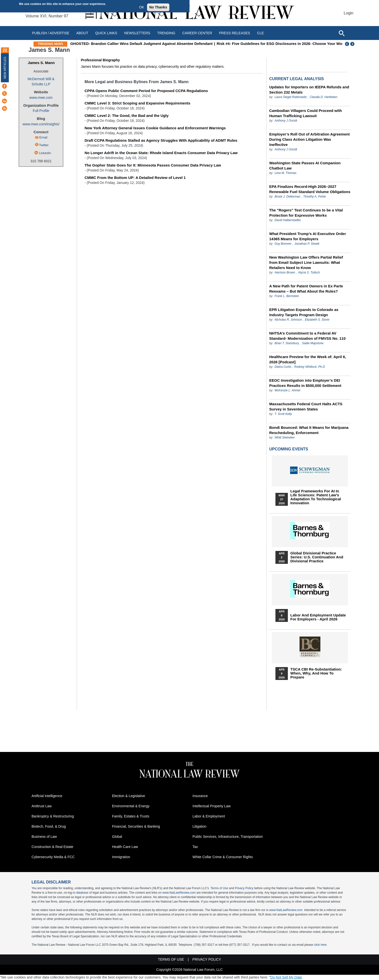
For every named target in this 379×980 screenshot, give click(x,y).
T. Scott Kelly (283, 414)
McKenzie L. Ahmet (287, 390)
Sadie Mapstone (313, 343)
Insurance (200, 796)
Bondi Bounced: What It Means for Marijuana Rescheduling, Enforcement (309, 430)
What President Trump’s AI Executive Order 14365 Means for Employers (308, 236)
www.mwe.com (41, 98)
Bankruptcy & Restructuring (53, 816)
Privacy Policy (244, 888)
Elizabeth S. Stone (317, 320)
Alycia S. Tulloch (309, 272)
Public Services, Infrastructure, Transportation (228, 837)
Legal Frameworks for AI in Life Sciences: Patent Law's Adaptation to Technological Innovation (316, 497)
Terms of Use (219, 888)
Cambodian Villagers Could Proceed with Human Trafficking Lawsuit (305, 113)
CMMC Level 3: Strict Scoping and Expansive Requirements (137, 103)
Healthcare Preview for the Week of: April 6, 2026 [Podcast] (308, 359)
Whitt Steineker (284, 438)
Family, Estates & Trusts (131, 816)
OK (142, 7)
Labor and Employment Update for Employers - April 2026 (318, 617)
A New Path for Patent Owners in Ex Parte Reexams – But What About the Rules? (306, 289)
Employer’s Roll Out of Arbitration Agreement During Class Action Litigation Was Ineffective (309, 139)
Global (117, 837)
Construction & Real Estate (52, 847)
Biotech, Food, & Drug (49, 826)
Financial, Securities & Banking (136, 826)
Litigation (199, 826)
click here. (321, 945)
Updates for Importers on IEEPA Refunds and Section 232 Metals (309, 90)
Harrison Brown (285, 272)
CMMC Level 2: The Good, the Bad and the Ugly (126, 116)
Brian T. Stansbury (287, 343)
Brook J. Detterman (287, 197)
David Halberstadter (288, 220)
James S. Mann (41, 63)
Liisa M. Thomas (285, 173)
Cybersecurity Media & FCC (53, 857)
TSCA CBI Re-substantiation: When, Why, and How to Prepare (316, 673)
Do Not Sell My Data (286, 977)
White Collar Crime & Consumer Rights (223, 857)
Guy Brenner (283, 244)
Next (353, 44)
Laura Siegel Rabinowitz (290, 97)
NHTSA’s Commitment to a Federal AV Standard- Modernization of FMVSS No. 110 (307, 336)
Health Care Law (125, 847)
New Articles (5, 68)
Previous (347, 44)
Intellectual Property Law (211, 806)
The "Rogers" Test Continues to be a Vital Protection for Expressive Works (306, 213)
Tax (195, 847)
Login (349, 13)
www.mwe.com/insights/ (41, 124)
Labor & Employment (209, 816)
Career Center (197, 33)
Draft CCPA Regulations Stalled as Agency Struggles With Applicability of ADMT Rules (161, 140)
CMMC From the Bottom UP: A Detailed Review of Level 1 (135, 178)
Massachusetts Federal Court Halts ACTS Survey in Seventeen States (306, 406)
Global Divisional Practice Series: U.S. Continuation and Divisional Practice (317, 557)
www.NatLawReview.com (179, 893)
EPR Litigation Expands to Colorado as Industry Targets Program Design (304, 312)
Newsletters (137, 33)
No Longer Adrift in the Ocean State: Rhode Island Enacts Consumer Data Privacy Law (161, 153)
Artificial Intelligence (47, 796)
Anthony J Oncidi (286, 121)
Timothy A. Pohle (315, 197)
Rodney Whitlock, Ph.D (310, 367)
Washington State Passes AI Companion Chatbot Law (305, 166)
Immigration (121, 857)
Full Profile (41, 111)
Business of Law (44, 837)
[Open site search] (341, 33)
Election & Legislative (129, 796)
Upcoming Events (289, 449)
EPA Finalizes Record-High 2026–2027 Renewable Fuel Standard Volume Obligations (310, 189)
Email (43, 137)
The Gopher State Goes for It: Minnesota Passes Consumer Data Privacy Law (153, 165)
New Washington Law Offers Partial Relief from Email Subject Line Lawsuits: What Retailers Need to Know (306, 262)
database (82, 893)
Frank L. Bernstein (287, 296)
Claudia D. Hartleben (323, 97)
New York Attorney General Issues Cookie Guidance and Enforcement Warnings (155, 128)
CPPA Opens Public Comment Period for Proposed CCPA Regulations (146, 91)
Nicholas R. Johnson (288, 320)
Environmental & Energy (131, 806)
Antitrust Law (42, 806)
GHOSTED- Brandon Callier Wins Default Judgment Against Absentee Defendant (180, 44)
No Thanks (158, 7)
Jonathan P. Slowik (307, 244)
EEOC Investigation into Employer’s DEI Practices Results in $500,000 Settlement (305, 383)
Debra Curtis (283, 367)
